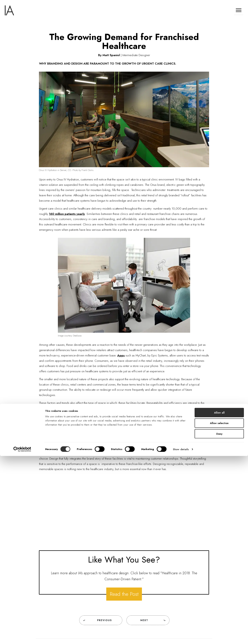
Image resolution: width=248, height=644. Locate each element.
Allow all (219, 601)
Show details (181, 637)
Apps (121, 355)
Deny (219, 622)
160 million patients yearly (67, 214)
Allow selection (219, 611)
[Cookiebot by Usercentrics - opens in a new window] (22, 637)
